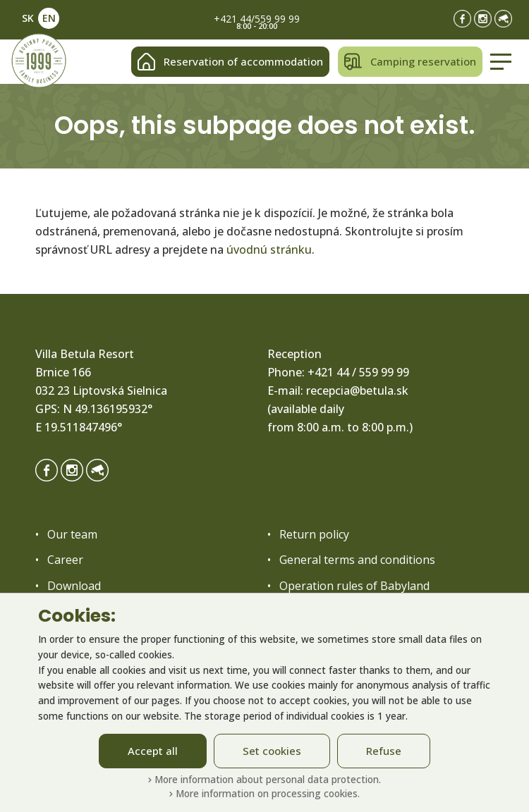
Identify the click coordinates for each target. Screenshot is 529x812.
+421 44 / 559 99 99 (358, 372)
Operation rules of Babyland (354, 586)
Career (65, 560)
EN (49, 18)
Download (74, 586)
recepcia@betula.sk (357, 390)
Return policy (314, 534)
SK (28, 18)
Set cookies (272, 751)
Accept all (153, 751)
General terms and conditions (357, 560)
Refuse (384, 751)
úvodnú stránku (269, 250)
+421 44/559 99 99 (257, 19)
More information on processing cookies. (264, 793)
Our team (72, 534)
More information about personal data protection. (264, 779)
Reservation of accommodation (230, 62)
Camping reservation (410, 62)
